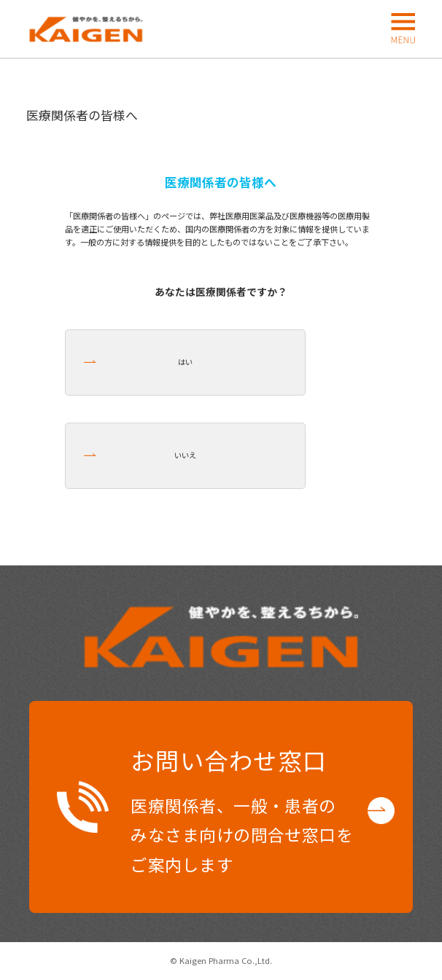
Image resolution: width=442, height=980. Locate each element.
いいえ (185, 455)
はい (185, 362)
